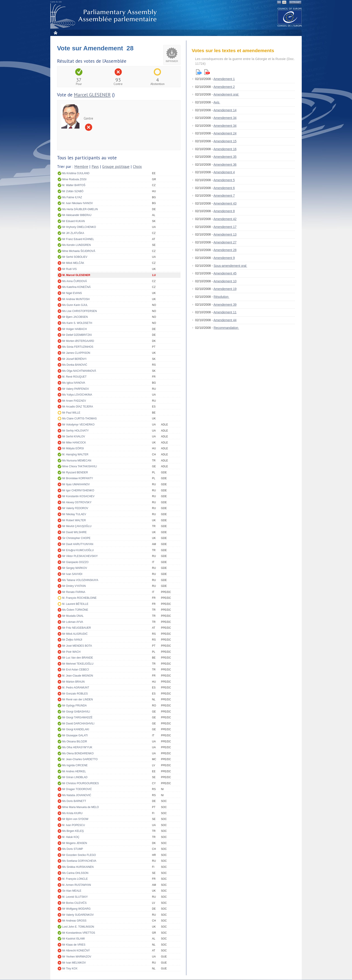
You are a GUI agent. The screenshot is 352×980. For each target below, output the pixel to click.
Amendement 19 (225, 289)
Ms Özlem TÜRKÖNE (75, 610)
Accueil (55, 33)
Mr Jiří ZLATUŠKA (73, 233)
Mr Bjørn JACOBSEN (75, 317)
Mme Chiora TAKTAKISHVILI (80, 466)
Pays (95, 167)
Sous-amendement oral (230, 266)
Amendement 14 (225, 110)
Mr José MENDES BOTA (77, 646)
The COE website (290, 17)
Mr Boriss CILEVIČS (74, 903)
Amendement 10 (225, 281)
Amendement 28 (225, 250)
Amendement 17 (225, 227)
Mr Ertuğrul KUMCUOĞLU (78, 550)
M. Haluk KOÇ (71, 837)
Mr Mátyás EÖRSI (73, 448)
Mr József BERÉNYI (74, 359)
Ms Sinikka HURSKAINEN (78, 867)
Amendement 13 (225, 234)
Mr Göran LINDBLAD (75, 777)
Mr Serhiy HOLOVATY (75, 431)
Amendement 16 (225, 149)
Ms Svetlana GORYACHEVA (79, 861)
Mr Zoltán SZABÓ (73, 191)
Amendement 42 (225, 219)
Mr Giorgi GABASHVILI (76, 712)
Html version (199, 72)
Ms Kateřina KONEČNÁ (76, 287)
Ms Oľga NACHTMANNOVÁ (79, 371)
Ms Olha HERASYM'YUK (77, 747)
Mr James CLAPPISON (76, 353)
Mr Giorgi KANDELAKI (76, 729)
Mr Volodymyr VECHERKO (78, 425)
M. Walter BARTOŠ (74, 185)
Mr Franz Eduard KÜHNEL (78, 239)
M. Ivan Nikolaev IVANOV (78, 203)
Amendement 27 (225, 242)
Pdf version (207, 72)
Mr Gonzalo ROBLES (75, 694)
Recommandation (227, 328)
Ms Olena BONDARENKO (78, 753)
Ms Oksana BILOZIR (75, 742)
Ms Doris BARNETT (74, 801)
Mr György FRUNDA (74, 706)
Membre (81, 167)
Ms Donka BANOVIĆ (75, 365)
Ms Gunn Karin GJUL (75, 305)
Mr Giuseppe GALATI (75, 735)
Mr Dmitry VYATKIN (74, 586)
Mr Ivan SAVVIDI (72, 574)
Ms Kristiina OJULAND (76, 173)
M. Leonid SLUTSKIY (75, 897)
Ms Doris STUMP (73, 849)
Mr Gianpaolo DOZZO (75, 562)
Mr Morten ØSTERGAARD (78, 341)
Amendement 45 (225, 273)
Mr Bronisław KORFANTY (78, 478)
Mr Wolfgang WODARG (76, 909)
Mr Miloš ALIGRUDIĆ (75, 634)
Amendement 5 (224, 180)
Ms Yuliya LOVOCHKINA (77, 395)
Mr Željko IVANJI (72, 640)
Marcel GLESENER (92, 95)
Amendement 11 (225, 312)
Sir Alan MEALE (72, 891)
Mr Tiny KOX (70, 969)
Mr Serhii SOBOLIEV (75, 257)
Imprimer (172, 61)
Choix (137, 167)
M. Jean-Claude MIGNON (78, 676)
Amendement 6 (224, 188)
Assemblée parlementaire (104, 16)
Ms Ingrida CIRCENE (75, 765)
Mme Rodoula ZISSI (74, 179)
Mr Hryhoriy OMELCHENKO (79, 227)
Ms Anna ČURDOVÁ (75, 281)
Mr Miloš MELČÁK (73, 263)
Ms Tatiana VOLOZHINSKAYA (80, 580)
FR (284, 2)
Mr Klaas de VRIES (74, 945)
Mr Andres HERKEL (74, 771)
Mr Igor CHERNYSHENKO (78, 490)
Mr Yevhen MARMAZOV (77, 957)
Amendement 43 (225, 203)
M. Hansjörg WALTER (75, 454)
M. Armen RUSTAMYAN (77, 885)
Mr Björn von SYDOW (75, 819)
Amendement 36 (225, 165)
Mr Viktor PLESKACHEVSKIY (80, 556)
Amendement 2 (224, 87)
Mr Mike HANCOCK (74, 443)
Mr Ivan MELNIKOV (74, 963)
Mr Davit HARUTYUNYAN (78, 544)
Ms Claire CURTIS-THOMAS (79, 419)
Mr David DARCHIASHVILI (78, 724)
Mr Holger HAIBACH (74, 329)
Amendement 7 (224, 196)
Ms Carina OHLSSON (75, 873)
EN (279, 2)
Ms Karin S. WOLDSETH (77, 323)
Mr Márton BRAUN (73, 682)
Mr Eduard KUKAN (74, 221)
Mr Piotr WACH (71, 652)
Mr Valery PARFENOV (76, 389)
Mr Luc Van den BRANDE (78, 658)
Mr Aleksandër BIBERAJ (77, 215)
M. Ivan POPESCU (74, 825)
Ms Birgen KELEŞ (73, 831)
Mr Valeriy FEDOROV (75, 508)
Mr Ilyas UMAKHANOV (76, 484)
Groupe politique (116, 167)
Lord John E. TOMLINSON (78, 927)
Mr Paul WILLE (71, 413)
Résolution (222, 297)
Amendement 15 (225, 141)
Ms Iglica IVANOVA (74, 383)
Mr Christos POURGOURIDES (80, 783)
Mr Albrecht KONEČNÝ (76, 951)
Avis (217, 102)
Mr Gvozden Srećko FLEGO (79, 855)
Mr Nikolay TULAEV (74, 514)
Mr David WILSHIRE (74, 532)
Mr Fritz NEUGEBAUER (77, 628)
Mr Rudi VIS (69, 269)
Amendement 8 (224, 211)
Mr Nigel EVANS (72, 293)
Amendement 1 (224, 79)
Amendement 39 (225, 305)
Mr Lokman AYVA (73, 622)
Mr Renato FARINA (74, 592)
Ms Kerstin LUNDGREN (76, 245)
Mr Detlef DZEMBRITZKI (77, 335)
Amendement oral (226, 94)
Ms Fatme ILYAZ (72, 197)
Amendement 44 (225, 320)
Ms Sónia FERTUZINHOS (78, 347)
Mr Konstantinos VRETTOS (79, 933)
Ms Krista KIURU (72, 813)
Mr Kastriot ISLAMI (74, 939)
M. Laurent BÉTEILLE (75, 604)
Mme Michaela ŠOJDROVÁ (79, 251)
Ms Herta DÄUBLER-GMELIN (80, 209)
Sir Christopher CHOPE (76, 538)
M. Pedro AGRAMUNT (76, 688)
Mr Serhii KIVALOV (74, 437)
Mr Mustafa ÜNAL (73, 616)
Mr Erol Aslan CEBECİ (76, 670)
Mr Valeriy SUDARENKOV (78, 915)
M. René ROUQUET (74, 377)
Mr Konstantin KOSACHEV (78, 496)
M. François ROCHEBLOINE (79, 598)
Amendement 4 (224, 172)
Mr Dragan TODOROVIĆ (77, 789)
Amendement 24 (225, 133)
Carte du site (56, 2)
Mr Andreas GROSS (74, 921)
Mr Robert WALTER (74, 520)
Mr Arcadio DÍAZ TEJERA (78, 407)
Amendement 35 (225, 157)
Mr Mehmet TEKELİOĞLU (78, 664)
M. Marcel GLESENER (76, 275)
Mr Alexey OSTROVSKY (77, 502)
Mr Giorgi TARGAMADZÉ (77, 717)
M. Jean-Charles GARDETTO (80, 759)
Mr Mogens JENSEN (75, 843)
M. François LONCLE (75, 879)
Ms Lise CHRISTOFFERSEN (79, 311)
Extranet (295, 2)
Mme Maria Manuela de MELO (80, 807)
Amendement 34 (225, 118)
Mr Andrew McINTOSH (76, 299)
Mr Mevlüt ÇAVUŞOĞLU (77, 526)
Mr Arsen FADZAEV (74, 401)
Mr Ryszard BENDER (75, 472)
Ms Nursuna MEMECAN (77, 461)
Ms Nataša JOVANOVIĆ (77, 795)
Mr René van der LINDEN (78, 699)
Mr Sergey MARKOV (75, 568)
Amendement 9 (224, 258)
